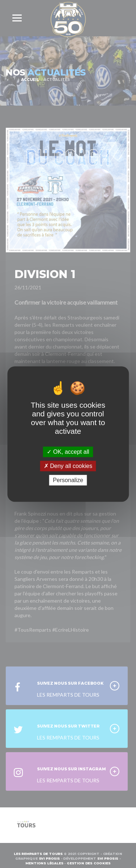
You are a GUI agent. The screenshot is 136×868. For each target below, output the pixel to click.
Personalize (68, 480)
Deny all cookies (68, 466)
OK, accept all (68, 452)
